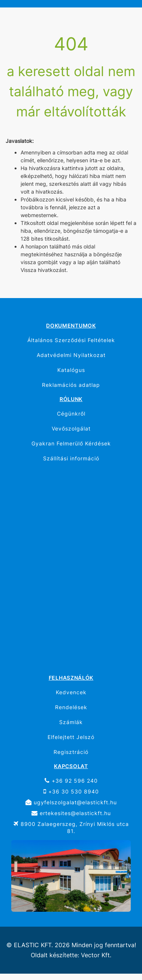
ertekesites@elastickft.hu (71, 813)
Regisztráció (71, 752)
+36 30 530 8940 (71, 791)
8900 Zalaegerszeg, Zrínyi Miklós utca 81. (71, 827)
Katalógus (71, 370)
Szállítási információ (71, 458)
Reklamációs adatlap (71, 385)
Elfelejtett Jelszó (71, 737)
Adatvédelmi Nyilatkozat (71, 355)
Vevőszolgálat (71, 428)
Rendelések (71, 707)
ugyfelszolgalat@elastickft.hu (71, 802)
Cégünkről (71, 414)
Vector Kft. (96, 955)
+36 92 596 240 (71, 781)
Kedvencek (71, 692)
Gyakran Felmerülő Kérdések (71, 443)
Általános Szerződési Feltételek (71, 340)
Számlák (71, 722)
